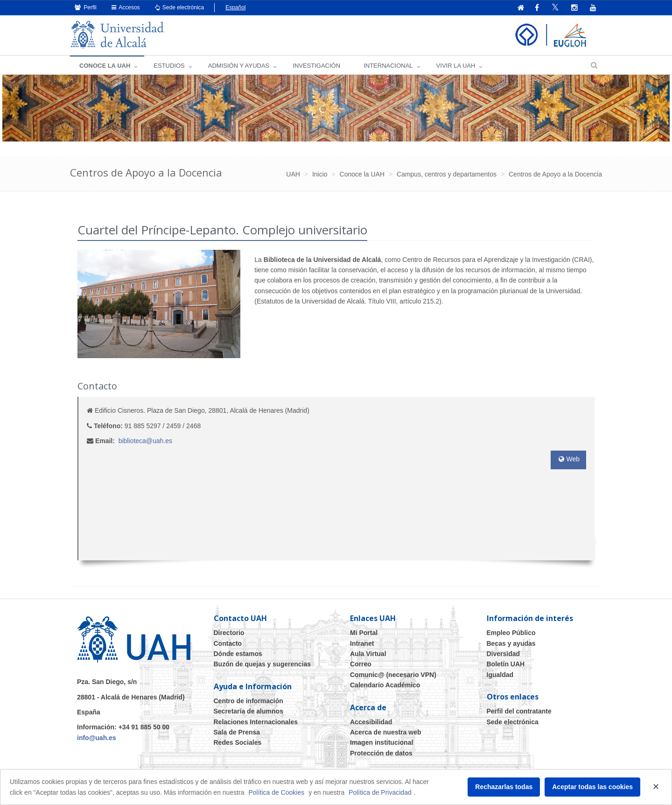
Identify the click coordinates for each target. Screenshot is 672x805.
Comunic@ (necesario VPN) (393, 675)
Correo (361, 664)
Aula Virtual (368, 654)
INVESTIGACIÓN (316, 66)
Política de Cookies (276, 792)
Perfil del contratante (519, 711)
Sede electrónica (180, 7)
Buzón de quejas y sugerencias (262, 664)
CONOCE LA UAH (105, 66)
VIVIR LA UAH (456, 66)
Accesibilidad (371, 722)
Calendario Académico (385, 685)
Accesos (126, 7)
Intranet (362, 643)
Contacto (228, 643)
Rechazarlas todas (504, 787)
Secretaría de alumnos (248, 711)
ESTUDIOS (169, 66)
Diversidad (504, 654)
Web (568, 459)
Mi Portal (364, 633)
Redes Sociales (238, 742)
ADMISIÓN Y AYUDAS (239, 66)
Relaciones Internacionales (256, 722)
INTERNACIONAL (388, 66)
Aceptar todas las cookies (592, 787)
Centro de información (248, 701)
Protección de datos (381, 753)
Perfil (86, 7)
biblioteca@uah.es (145, 441)
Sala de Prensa (237, 732)
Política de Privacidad (380, 792)
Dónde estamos (238, 654)
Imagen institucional (381, 742)
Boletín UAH (506, 664)
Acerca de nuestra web (386, 732)
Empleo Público (511, 633)
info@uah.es (97, 738)
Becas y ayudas (511, 643)
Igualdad (500, 675)
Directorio (229, 633)
